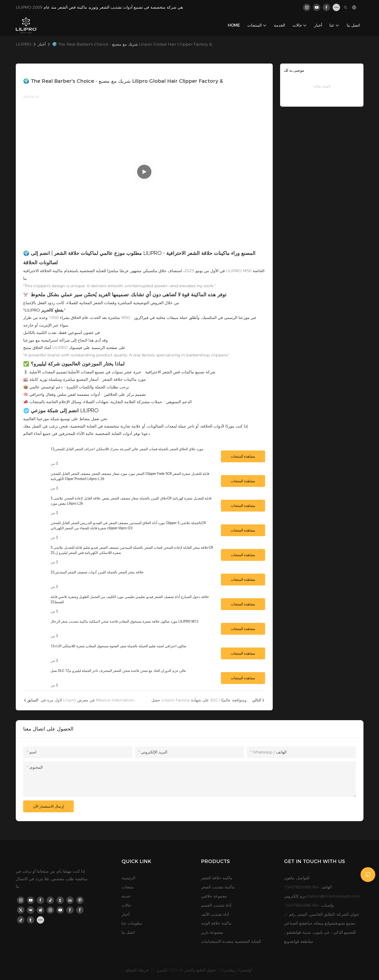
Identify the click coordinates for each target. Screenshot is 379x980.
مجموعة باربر (212, 932)
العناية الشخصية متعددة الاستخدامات (231, 941)
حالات (126, 905)
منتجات (128, 887)
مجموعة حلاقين (214, 896)
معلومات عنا (132, 923)
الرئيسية (128, 878)
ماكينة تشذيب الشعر (218, 887)
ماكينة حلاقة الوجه (216, 923)
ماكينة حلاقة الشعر (217, 878)
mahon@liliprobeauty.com (333, 896)
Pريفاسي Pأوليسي (237, 970)
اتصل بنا (128, 932)
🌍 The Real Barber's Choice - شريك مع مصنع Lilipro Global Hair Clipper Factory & (132, 44)
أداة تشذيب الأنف (215, 914)
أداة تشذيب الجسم (216, 905)
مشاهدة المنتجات (243, 456)
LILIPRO (24, 44)
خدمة (126, 896)
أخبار (42, 44)
